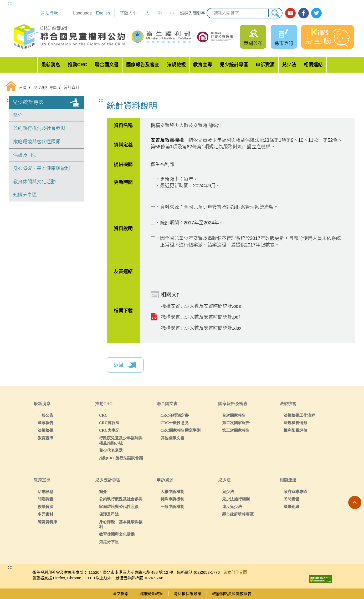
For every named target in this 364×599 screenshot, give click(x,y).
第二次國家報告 (236, 423)
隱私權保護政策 (188, 594)
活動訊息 (45, 492)
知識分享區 (25, 195)
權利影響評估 (295, 430)
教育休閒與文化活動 (34, 182)
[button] (355, 502)
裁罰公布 (253, 43)
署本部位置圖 (235, 572)
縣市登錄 (284, 43)
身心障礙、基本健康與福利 (42, 168)
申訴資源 (265, 65)
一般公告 (45, 415)
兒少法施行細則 (236, 499)
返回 (125, 365)
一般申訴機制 (172, 507)
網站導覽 (49, 13)
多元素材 (45, 514)
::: (10, 3)
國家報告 (45, 423)
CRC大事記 (109, 430)
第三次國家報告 (236, 430)
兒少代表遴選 (111, 450)
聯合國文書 (107, 65)
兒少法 (289, 65)
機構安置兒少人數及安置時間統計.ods (201, 306)
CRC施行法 (109, 423)
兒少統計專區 (234, 65)
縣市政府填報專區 (238, 514)
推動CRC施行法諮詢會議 (121, 458)
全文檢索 (121, 594)
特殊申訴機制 (172, 499)
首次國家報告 (234, 415)
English (103, 13)
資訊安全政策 (151, 594)
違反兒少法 (232, 507)
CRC (103, 415)
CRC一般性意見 (175, 423)
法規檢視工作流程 (299, 415)
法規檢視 (176, 65)
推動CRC (78, 65)
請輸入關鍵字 (193, 13)
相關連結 (313, 65)
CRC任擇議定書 (175, 415)
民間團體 (291, 499)
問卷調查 (45, 499)
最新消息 (51, 65)
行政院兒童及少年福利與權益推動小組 (121, 440)
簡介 (18, 115)
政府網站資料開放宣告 (232, 594)
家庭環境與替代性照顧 (37, 142)
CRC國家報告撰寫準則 (181, 430)
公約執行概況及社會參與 (39, 128)
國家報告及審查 (143, 65)
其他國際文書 (172, 438)
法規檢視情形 (295, 423)
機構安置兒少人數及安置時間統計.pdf (201, 317)
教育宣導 (203, 65)
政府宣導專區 (295, 492)
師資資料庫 (47, 522)
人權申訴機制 (172, 492)
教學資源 (45, 507)
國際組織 (291, 507)
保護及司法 (25, 155)
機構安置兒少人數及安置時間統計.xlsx (201, 328)
